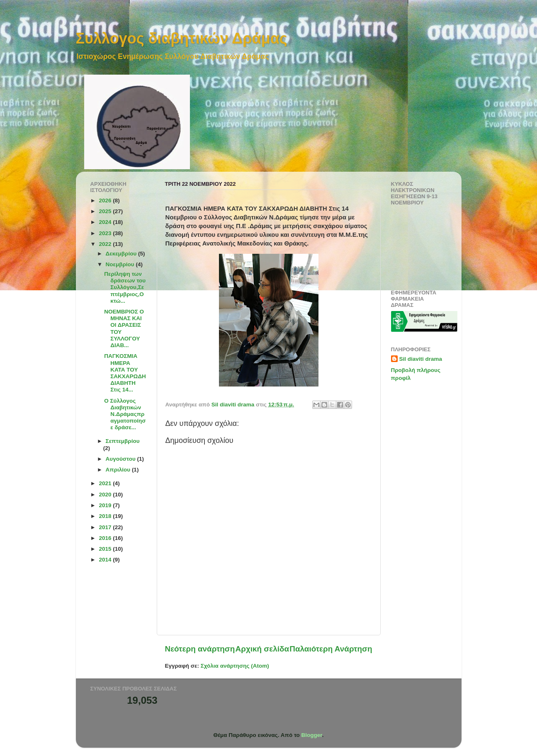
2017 (106, 527)
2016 (106, 538)
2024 (106, 222)
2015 (106, 549)
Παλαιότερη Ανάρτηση (331, 649)
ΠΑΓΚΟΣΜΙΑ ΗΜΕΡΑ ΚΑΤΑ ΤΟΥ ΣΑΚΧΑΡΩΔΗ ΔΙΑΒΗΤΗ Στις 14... (125, 373)
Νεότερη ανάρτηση (200, 649)
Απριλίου (119, 470)
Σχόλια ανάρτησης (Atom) (235, 666)
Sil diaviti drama (421, 359)
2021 (106, 483)
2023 (106, 233)
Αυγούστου (121, 459)
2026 (106, 201)
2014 (106, 560)
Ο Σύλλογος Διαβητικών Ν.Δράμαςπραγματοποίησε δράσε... (125, 414)
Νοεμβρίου (121, 264)
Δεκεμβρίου (122, 254)
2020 (106, 495)
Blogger (312, 735)
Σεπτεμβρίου (123, 441)
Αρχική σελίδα (262, 649)
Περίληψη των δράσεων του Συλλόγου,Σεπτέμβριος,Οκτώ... (125, 287)
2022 (106, 244)
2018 (106, 516)
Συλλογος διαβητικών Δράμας (182, 38)
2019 (106, 505)
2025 (106, 211)
